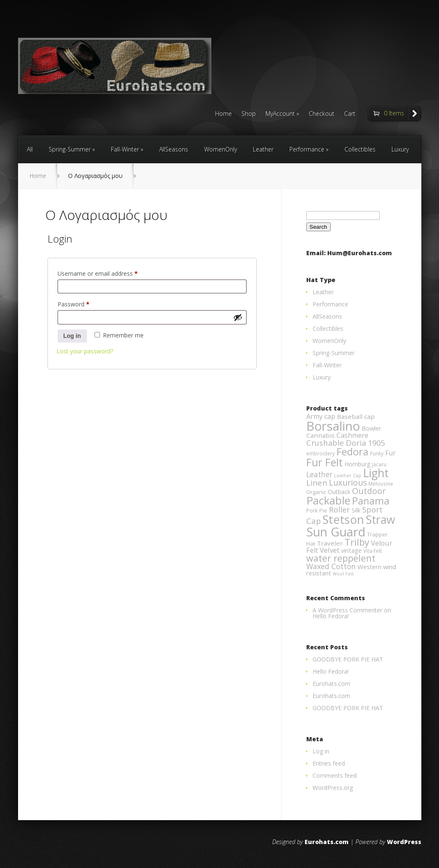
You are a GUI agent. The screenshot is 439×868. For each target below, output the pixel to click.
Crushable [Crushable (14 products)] (325, 443)
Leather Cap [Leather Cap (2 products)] (348, 476)
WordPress (404, 842)
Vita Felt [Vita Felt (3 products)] (373, 551)
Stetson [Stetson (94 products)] (343, 519)
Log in (72, 336)
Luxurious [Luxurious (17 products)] (348, 482)
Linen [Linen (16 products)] (317, 483)
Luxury (400, 149)
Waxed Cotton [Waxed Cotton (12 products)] (331, 566)
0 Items (394, 113)
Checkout (322, 114)
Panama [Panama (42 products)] (371, 501)
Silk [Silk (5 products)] (356, 510)
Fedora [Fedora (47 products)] (352, 452)
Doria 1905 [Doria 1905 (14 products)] (365, 443)
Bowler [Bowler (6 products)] (372, 428)
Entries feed (329, 763)
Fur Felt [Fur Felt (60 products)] (325, 462)
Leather (263, 149)
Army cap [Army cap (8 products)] (321, 416)
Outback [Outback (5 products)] (339, 492)
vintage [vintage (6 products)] (351, 550)
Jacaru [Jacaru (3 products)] (379, 464)
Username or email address (109, 273)
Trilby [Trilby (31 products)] (357, 542)
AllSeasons (174, 149)
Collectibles (360, 149)
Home (223, 114)
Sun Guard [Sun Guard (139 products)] (336, 532)
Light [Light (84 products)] (376, 473)
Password (85, 303)
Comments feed (335, 775)
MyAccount (280, 114)
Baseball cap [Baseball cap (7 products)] (356, 416)
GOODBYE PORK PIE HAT (348, 659)
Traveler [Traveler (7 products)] (330, 543)
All (30, 149)
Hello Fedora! (331, 616)
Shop (249, 114)
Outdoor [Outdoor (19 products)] (369, 491)
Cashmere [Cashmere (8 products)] (352, 435)
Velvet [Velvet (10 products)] (330, 550)
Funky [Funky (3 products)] (377, 454)
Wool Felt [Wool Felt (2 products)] (343, 574)
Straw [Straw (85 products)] (381, 520)
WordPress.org (333, 788)
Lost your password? (85, 351)
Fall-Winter (125, 149)
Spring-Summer (70, 149)
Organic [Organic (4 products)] (316, 492)
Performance (307, 149)
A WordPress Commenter (347, 610)
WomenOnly (221, 149)
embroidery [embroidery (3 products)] (321, 454)
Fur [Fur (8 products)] (390, 453)
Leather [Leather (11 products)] (319, 475)
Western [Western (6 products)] (369, 567)
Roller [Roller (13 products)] (339, 510)
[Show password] (238, 317)
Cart (350, 114)
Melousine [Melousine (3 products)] (381, 484)
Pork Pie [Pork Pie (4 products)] (317, 510)
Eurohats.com (331, 684)
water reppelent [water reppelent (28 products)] (341, 558)
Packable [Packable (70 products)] (328, 501)
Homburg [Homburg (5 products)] (357, 464)
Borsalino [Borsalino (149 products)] (333, 426)
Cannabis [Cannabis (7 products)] (321, 435)
